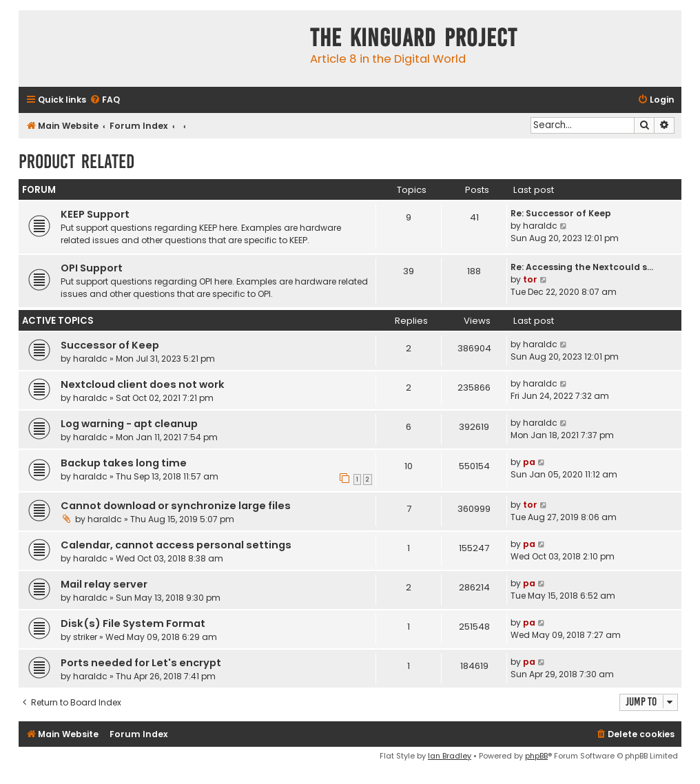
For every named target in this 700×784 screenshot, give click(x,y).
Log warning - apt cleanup (129, 424)
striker (85, 637)
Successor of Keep (110, 345)
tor (530, 279)
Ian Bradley (450, 756)
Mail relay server (104, 584)
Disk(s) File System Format (133, 623)
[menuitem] (105, 100)
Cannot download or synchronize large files (176, 506)
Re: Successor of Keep (561, 213)
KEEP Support (95, 214)
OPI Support (92, 268)
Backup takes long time (124, 463)
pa (529, 462)
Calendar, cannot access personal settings (176, 545)
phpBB (536, 756)
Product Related (76, 162)
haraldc (540, 226)
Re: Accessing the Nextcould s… (582, 267)
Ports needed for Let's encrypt (141, 663)
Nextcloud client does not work (143, 384)
